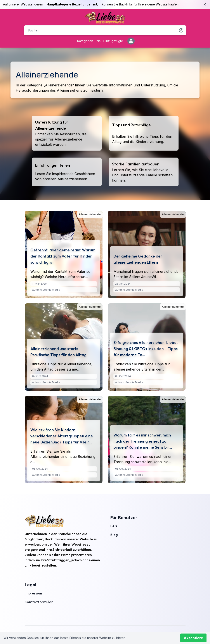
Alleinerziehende (90, 214)
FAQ (114, 526)
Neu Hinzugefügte (110, 41)
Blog (114, 535)
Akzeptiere (193, 638)
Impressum (33, 593)
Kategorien (85, 41)
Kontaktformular (39, 602)
